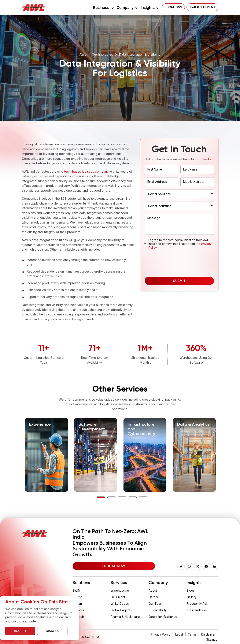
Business (103, 8)
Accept (20, 631)
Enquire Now (114, 566)
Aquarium (79, 610)
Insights (150, 8)
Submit (179, 281)
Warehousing (120, 590)
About (153, 590)
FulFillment (118, 597)
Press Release (197, 610)
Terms (192, 634)
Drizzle (77, 597)
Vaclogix (79, 617)
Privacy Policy (161, 634)
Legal (179, 634)
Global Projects (121, 610)
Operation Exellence (163, 617)
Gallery (192, 597)
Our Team (156, 604)
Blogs (191, 590)
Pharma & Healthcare (125, 617)
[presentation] (177, 263)
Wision (77, 604)
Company (127, 8)
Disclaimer (208, 634)
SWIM (77, 590)
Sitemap (212, 639)
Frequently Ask (197, 604)
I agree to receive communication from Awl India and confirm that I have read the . (180, 244)
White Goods (120, 604)
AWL (83, 54)
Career (154, 597)
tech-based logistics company (86, 171)
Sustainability (158, 610)
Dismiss (52, 631)
